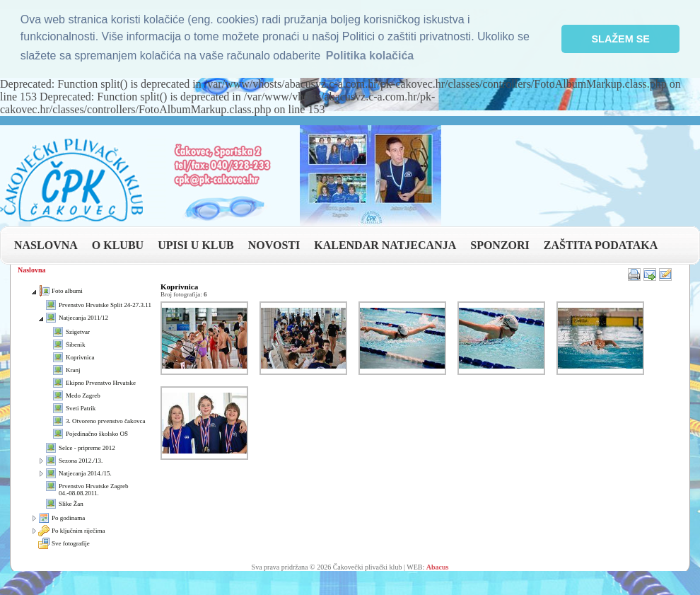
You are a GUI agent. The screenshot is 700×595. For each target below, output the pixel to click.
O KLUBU (118, 245)
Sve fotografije (71, 543)
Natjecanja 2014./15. (85, 473)
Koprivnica (80, 357)
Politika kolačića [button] (370, 56)
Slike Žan (71, 504)
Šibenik (76, 345)
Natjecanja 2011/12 (83, 318)
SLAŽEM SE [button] (621, 39)
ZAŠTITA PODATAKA (601, 245)
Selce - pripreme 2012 (87, 448)
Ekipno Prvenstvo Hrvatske (101, 383)
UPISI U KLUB (196, 245)
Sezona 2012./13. (81, 461)
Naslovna (31, 270)
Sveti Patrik (81, 408)
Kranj (73, 370)
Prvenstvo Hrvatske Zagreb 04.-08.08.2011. (93, 490)
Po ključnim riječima (78, 531)
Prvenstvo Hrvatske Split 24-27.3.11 (105, 305)
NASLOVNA (46, 245)
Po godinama (68, 518)
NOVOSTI (274, 245)
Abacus (438, 567)
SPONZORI (500, 245)
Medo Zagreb (83, 395)
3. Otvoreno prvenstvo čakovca (105, 421)
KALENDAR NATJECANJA (385, 245)
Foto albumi (67, 291)
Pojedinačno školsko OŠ (97, 434)
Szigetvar (78, 332)
